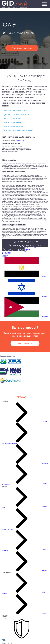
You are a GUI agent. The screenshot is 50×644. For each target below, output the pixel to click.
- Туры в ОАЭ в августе (12, 126)
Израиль (45, 297)
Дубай (26, 251)
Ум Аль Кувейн (6, 254)
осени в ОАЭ (13, 164)
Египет (44, 277)
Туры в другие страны (25, 245)
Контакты (45, 463)
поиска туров (20, 140)
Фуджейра (5, 255)
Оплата (44, 614)
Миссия (44, 422)
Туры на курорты (25, 241)
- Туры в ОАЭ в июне (11, 119)
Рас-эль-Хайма (6, 252)
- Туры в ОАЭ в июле (11, 122)
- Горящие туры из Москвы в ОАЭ (17, 130)
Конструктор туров (8, 529)
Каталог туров (13, 249)
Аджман (27, 249)
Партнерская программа (9, 443)
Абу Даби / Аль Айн (31, 248)
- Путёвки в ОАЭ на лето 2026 (15, 115)
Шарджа (4, 257)
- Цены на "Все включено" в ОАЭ (17, 111)
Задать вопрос (25, 343)
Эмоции (44, 571)
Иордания (45, 317)
